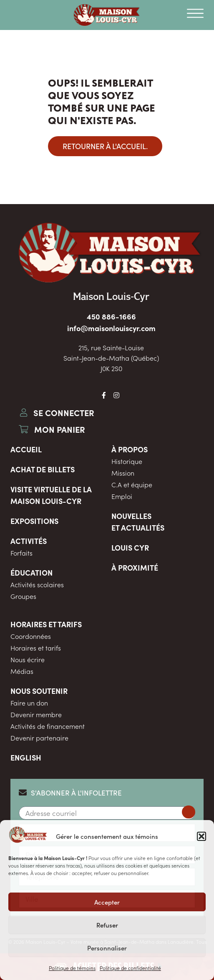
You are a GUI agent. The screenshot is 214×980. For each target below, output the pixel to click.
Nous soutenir (39, 691)
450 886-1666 (111, 316)
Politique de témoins (72, 968)
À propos (130, 449)
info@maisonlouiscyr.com (111, 328)
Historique (127, 461)
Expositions (34, 521)
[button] (201, 836)
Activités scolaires (37, 584)
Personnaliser (107, 948)
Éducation (31, 572)
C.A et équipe (132, 484)
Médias (22, 671)
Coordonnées (31, 636)
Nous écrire (28, 659)
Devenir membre (36, 714)
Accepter (107, 902)
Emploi (122, 496)
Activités (29, 541)
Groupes (23, 596)
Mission (123, 473)
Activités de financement (48, 726)
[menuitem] (107, 757)
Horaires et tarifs (46, 624)
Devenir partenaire (39, 738)
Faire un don (29, 703)
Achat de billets (43, 469)
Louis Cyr (130, 547)
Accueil (26, 449)
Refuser (107, 925)
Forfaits (21, 553)
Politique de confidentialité (130, 968)
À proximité (135, 567)
